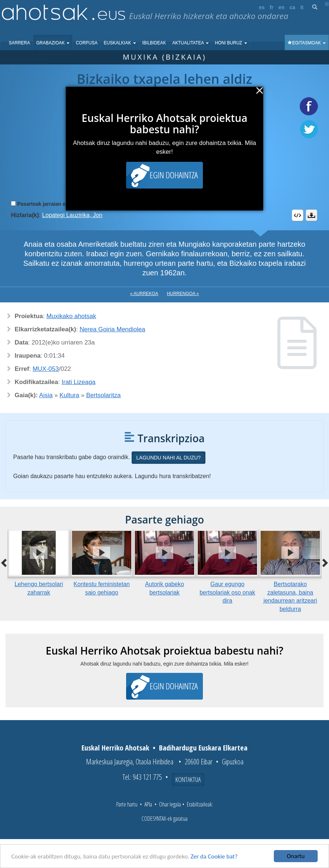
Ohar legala (170, 804)
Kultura (69, 395)
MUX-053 (46, 369)
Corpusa (86, 43)
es (262, 7)
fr (272, 7)
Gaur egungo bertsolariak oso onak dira (227, 593)
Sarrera (19, 43)
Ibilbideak (154, 43)
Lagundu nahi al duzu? (169, 458)
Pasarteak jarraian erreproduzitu (56, 204)
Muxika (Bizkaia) (165, 57)
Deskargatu (311, 215)
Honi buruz (231, 43)
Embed (298, 215)
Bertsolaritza (103, 395)
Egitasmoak (307, 43)
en (281, 7)
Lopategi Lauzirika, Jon (72, 215)
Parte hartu (127, 804)
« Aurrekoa (144, 294)
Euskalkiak (120, 43)
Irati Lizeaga (79, 382)
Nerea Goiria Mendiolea (113, 329)
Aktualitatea (190, 43)
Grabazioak (53, 43)
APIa (148, 804)
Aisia (46, 395)
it (302, 7)
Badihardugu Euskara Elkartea (203, 748)
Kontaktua (188, 779)
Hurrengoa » (183, 294)
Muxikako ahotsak (71, 316)
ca (292, 7)
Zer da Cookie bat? (214, 856)
